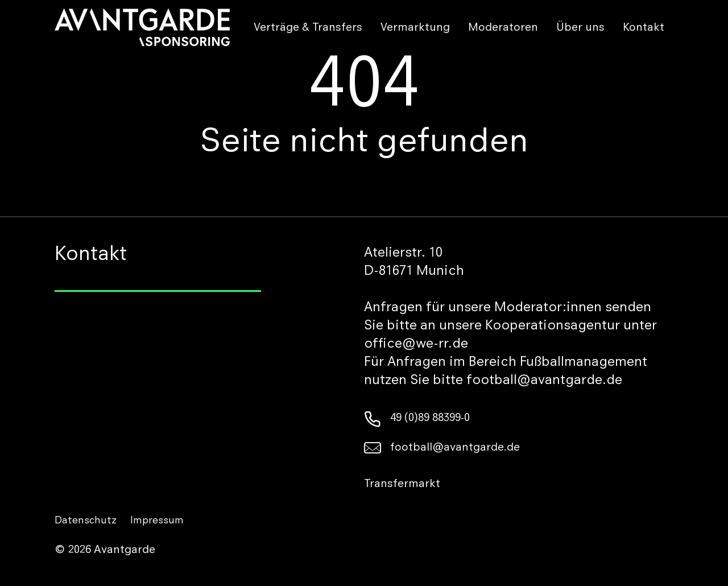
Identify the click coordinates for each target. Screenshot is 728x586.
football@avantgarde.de (442, 448)
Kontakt (644, 28)
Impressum (157, 521)
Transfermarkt (402, 485)
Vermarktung (415, 28)
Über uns (580, 28)
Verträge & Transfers (308, 28)
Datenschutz (86, 521)
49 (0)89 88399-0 (417, 419)
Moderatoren (503, 28)
